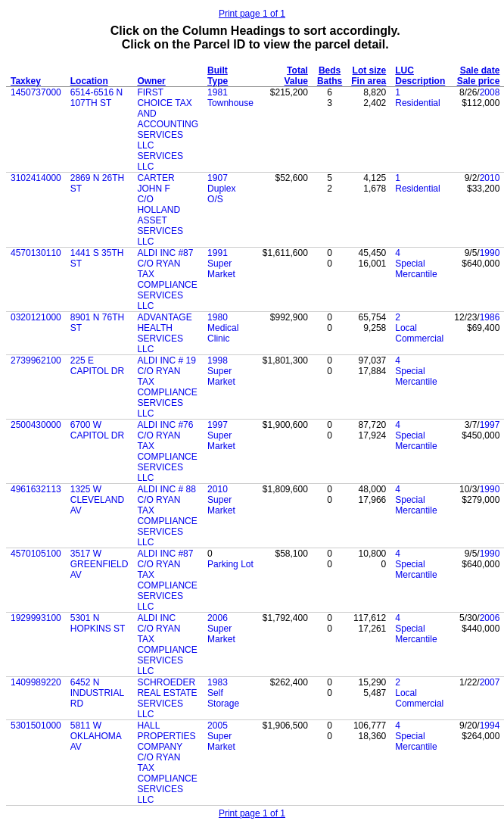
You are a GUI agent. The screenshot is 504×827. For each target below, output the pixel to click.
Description (420, 81)
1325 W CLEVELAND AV (97, 500)
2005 (218, 726)
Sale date (480, 70)
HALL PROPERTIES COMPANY (166, 736)
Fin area (369, 81)
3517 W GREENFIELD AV (100, 564)
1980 (218, 317)
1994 (490, 726)
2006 (218, 618)
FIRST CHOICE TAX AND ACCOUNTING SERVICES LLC (168, 119)
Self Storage (223, 698)
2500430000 (36, 425)
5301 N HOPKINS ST (98, 623)
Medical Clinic (223, 333)
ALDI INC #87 (165, 253)
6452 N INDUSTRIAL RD (97, 693)
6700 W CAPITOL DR (97, 430)
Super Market (221, 269)
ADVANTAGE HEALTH (164, 323)
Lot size (370, 70)
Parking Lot (230, 564)
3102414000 (36, 178)
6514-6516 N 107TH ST (96, 98)
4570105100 (36, 554)
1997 (218, 425)
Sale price (479, 81)
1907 (218, 178)
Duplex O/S (221, 194)
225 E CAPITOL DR (97, 366)
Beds (330, 70)
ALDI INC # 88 (166, 489)
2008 (490, 92)
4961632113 (36, 489)
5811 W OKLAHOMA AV (96, 736)
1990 (490, 253)
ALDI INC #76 (165, 425)
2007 (490, 682)
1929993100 (36, 618)
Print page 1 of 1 (252, 14)
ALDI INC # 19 (166, 360)
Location (89, 81)
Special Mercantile (416, 269)
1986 (490, 317)
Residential (417, 103)
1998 (218, 360)
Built (218, 70)
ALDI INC (156, 618)
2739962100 (36, 360)
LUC (404, 70)
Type (218, 81)
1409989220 (36, 682)
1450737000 (36, 92)
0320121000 (36, 317)
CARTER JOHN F (156, 183)
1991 (218, 253)
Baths (330, 81)
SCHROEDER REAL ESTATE (167, 688)
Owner (151, 81)
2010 (490, 178)
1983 (218, 682)
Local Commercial (419, 333)
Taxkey (26, 81)
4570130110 (36, 253)
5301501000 (36, 726)
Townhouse (230, 103)
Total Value (296, 76)
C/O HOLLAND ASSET (159, 210)
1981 (218, 92)
